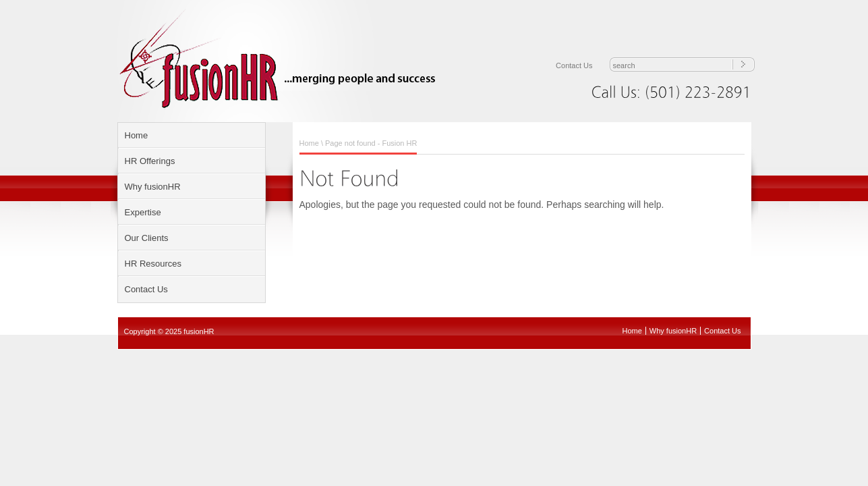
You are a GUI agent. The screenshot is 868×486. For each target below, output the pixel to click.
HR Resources (153, 264)
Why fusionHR (153, 187)
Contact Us (574, 65)
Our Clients (147, 238)
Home (137, 135)
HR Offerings (150, 161)
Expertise (143, 212)
